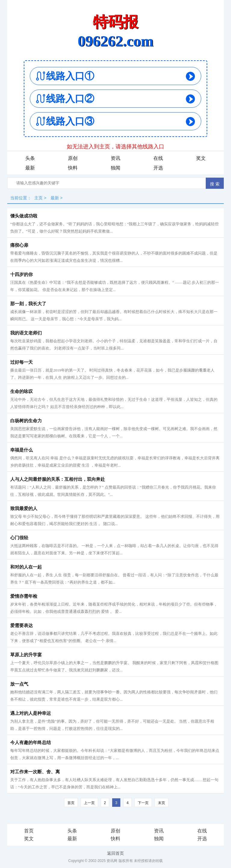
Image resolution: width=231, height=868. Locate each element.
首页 (71, 803)
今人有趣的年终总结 (31, 743)
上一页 (89, 803)
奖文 (201, 158)
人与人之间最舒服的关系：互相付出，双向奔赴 (58, 479)
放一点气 (19, 684)
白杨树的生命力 (26, 421)
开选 (158, 168)
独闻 (115, 168)
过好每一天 (22, 362)
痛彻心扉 (19, 245)
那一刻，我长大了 (28, 304)
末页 (162, 803)
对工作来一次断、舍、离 (35, 772)
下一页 (143, 803)
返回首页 (115, 853)
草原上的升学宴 (26, 655)
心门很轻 (19, 538)
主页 (38, 198)
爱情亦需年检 (24, 596)
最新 (30, 168)
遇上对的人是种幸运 (31, 713)
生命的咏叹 (22, 391)
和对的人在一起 (26, 567)
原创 (73, 158)
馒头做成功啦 (24, 216)
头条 (30, 158)
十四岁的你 (22, 274)
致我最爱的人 (24, 508)
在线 (158, 158)
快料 (73, 168)
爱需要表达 (22, 626)
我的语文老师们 (26, 333)
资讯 (115, 158)
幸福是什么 (22, 450)
